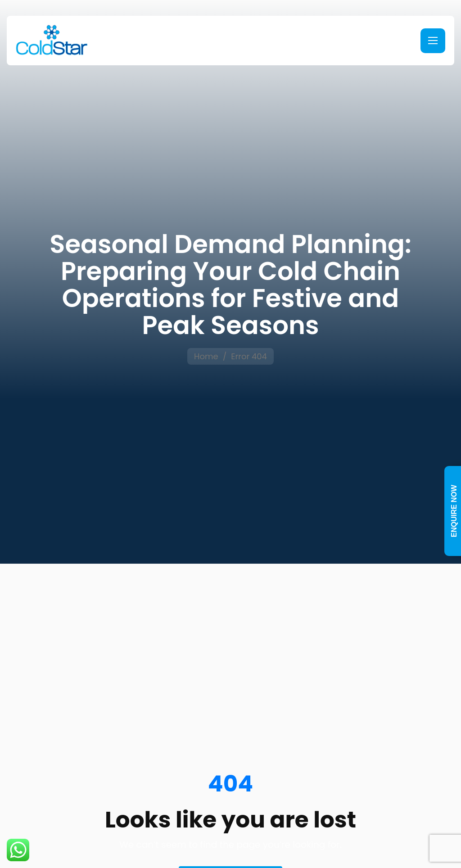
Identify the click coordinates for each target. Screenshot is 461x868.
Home (206, 356)
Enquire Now (454, 511)
